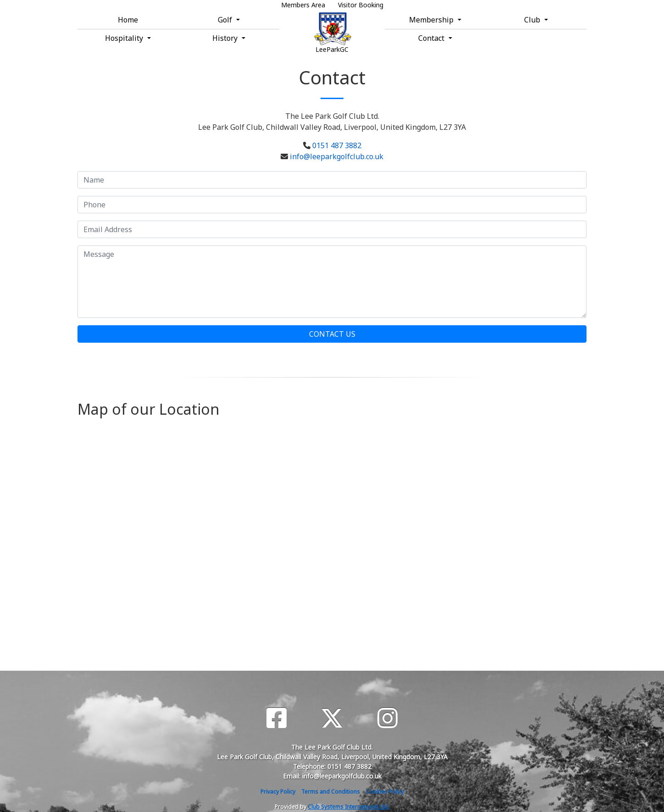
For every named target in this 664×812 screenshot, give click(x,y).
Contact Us (332, 334)
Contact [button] (432, 38)
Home (128, 20)
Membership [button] (432, 20)
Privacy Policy (278, 792)
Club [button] (533, 20)
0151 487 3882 (337, 145)
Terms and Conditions (331, 792)
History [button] (226, 38)
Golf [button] (226, 20)
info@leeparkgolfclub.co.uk (337, 156)
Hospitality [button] (125, 38)
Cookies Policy (385, 792)
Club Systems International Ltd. (349, 807)
